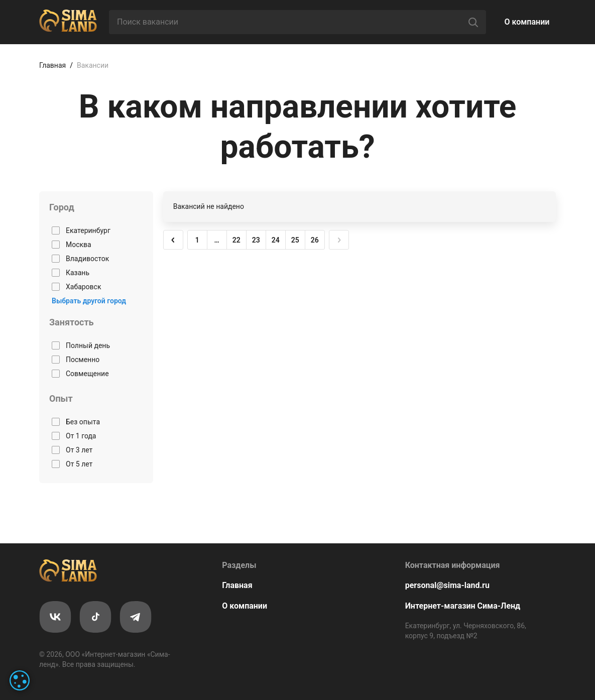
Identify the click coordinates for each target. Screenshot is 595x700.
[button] (173, 240)
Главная (52, 65)
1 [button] (197, 240)
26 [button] (315, 240)
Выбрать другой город (89, 301)
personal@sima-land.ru (447, 585)
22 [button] (236, 240)
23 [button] (256, 240)
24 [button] (276, 240)
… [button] (217, 240)
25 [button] (295, 240)
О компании (527, 22)
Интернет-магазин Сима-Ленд (463, 606)
